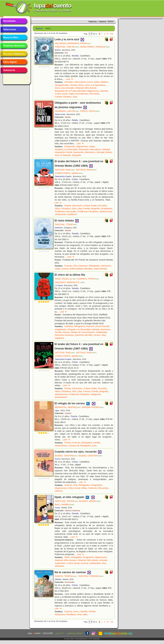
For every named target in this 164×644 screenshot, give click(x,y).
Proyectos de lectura (14, 46)
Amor (76, 611)
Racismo (90, 326)
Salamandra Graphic (63, 176)
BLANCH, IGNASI (90, 501)
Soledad (106, 149)
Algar (57, 411)
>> (108, 34)
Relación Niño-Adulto (88, 560)
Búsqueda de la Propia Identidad (70, 91)
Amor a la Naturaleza (95, 85)
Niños (58, 209)
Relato (75, 120)
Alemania (59, 566)
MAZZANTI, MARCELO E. (70, 282)
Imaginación (61, 329)
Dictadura (66, 209)
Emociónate (70, 582)
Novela (75, 56)
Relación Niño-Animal (86, 88)
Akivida (68, 117)
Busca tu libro (14, 38)
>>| (111, 34)
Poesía (74, 416)
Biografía (77, 155)
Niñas (97, 82)
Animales (69, 82)
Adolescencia (106, 211)
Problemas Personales (66, 211)
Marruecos (90, 152)
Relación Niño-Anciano (66, 560)
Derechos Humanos (64, 335)
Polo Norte (94, 94)
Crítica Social (61, 94)
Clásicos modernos (72, 511)
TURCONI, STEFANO (91, 576)
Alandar (68, 231)
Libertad (104, 91)
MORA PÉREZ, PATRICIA (95, 47)
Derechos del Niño (84, 335)
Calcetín (68, 413)
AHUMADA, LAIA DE (67, 111)
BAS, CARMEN (65, 505)
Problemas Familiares (88, 211)
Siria (75, 97)
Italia (85, 614)
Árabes (68, 206)
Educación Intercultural (90, 149)
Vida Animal (80, 82)
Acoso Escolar (103, 326)
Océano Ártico (77, 85)
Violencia (92, 488)
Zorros (90, 82)
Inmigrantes (107, 209)
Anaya (57, 508)
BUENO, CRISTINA (66, 456)
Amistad (95, 329)
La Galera (59, 285)
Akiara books (60, 114)
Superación (78, 152)
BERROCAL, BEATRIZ (68, 407)
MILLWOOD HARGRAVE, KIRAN (73, 43)
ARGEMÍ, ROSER (93, 407)
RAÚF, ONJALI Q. (66, 279)
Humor (97, 335)
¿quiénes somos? (75, 633)
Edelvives (59, 228)
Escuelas (102, 206)
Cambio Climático (63, 97)
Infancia (59, 491)
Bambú (58, 50)
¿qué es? (60, 633)
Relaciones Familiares (66, 214)
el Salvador (66, 155)
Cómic (75, 179)
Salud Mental (100, 269)
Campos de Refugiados (80, 446)
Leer (70, 79)
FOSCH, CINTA (90, 111)
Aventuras (105, 329)
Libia (80, 209)
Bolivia (109, 152)
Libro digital (14, 62)
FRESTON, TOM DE (67, 47)
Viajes (72, 94)
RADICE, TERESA (66, 576)
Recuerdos (103, 488)
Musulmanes (61, 397)
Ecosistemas (82, 94)
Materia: (39, 28)
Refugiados (94, 266)
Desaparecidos (62, 85)
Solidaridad (102, 332)
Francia (87, 391)
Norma (58, 459)
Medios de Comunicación (83, 332)
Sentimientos (61, 446)
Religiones (96, 394)
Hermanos (106, 266)
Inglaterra (59, 338)
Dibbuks (58, 579)
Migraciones (93, 91)
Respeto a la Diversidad (66, 149)
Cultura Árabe (90, 206)
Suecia (65, 269)
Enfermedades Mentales (81, 269)
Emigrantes (70, 146)
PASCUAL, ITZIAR (66, 224)
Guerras (68, 266)
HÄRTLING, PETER (67, 501)
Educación (77, 206)
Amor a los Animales (65, 88)
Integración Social (63, 152)
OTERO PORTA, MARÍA (69, 173)
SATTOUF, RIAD (65, 170)
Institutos (69, 326)
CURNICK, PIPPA (88, 279)
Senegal (100, 152)
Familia (87, 209)
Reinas (66, 332)
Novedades (14, 21)
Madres (105, 82)
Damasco (83, 266)
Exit (66, 53)
